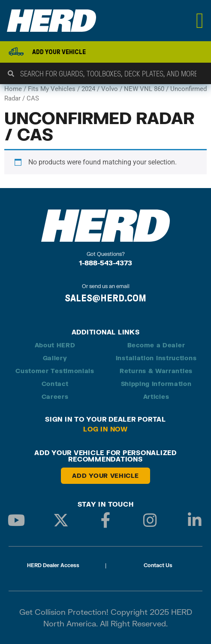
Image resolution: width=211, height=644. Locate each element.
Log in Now (105, 429)
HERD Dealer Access (53, 565)
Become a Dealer (156, 345)
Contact (55, 384)
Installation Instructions (156, 358)
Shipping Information (156, 384)
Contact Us (158, 565)
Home (13, 89)
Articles (156, 396)
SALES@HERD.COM (105, 298)
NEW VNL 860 (144, 89)
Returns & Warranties (156, 371)
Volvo (110, 89)
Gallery (55, 358)
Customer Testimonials (55, 371)
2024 (88, 89)
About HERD (55, 345)
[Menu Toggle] (200, 21)
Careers (55, 396)
